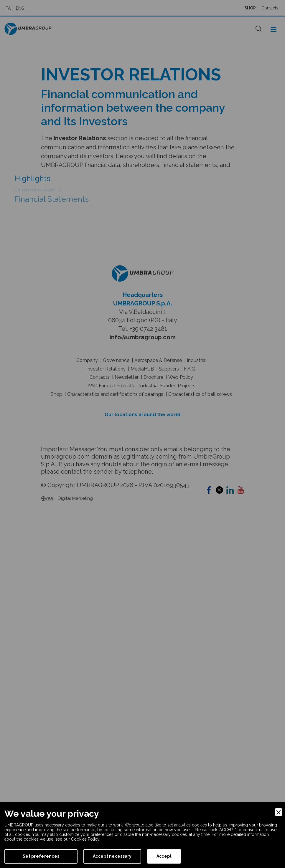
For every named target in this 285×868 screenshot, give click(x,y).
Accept (164, 856)
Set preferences (41, 856)
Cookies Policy (85, 839)
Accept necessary (112, 856)
